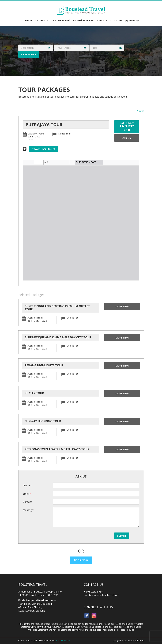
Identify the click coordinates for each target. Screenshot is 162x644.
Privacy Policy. (63, 641)
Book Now (81, 560)
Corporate (42, 20)
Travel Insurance (44, 149)
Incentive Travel (83, 20)
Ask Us (127, 138)
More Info (122, 306)
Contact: (28, 502)
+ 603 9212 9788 (93, 592)
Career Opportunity (127, 20)
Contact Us (104, 20)
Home (28, 20)
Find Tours (29, 54)
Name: (27, 485)
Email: (26, 494)
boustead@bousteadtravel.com (101, 595)
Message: (28, 510)
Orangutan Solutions (134, 641)
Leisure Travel (61, 20)
